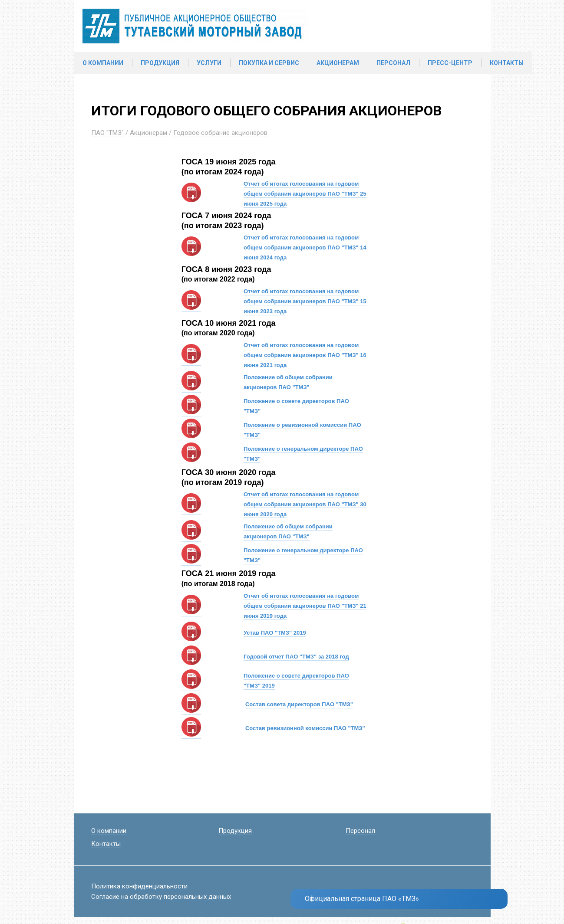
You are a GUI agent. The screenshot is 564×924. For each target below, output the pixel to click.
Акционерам (338, 63)
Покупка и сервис (269, 63)
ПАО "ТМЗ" (107, 133)
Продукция (160, 63)
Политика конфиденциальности (139, 886)
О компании (103, 63)
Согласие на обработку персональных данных (161, 897)
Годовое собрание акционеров (220, 133)
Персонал (393, 63)
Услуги (209, 63)
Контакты (507, 63)
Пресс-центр (450, 63)
